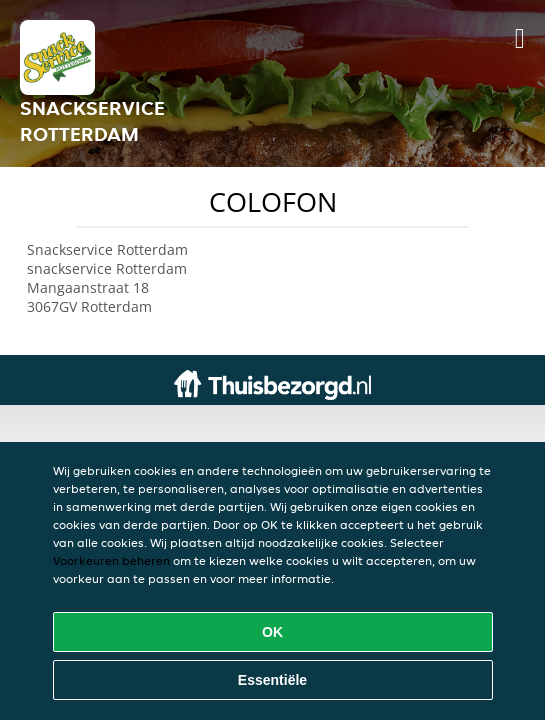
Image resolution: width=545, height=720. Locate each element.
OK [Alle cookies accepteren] (272, 632)
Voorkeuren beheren (111, 560)
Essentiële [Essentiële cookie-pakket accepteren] (272, 680)
